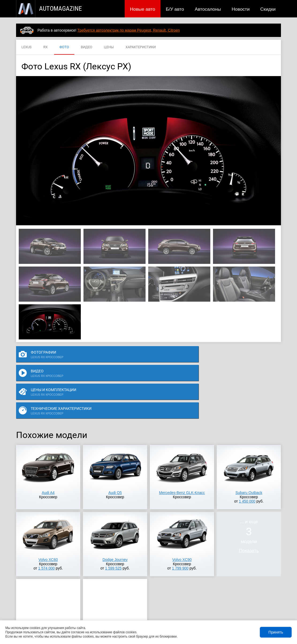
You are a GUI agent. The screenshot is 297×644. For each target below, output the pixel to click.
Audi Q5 (115, 440)
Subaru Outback (249, 440)
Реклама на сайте (217, 613)
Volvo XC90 (182, 507)
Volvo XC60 (48, 507)
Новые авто (143, 9)
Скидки (268, 9)
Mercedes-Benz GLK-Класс (182, 440)
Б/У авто (175, 9)
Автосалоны (208, 9)
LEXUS (26, 47)
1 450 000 (247, 448)
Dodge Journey (115, 507)
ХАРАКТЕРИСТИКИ (141, 47)
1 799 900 (180, 515)
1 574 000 (47, 515)
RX (45, 47)
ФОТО (64, 47)
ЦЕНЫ (109, 47)
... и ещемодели (249, 483)
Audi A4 (48, 440)
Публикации (51, 613)
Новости (241, 9)
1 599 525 (113, 515)
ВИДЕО (87, 47)
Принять (276, 632)
